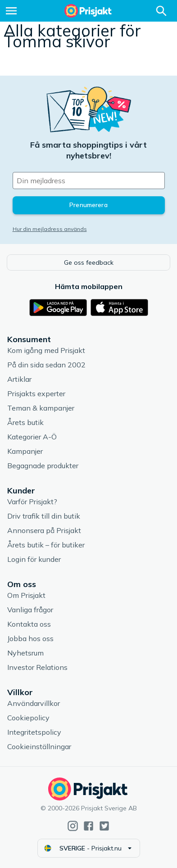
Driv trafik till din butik (44, 516)
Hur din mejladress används (50, 229)
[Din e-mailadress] (89, 181)
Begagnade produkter (43, 466)
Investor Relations (37, 667)
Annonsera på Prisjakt (44, 530)
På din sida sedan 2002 (46, 365)
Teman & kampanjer (41, 408)
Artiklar (19, 379)
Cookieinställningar (39, 746)
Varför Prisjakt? (32, 502)
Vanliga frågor (30, 610)
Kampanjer (25, 451)
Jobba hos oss (30, 638)
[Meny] (11, 11)
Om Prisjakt (26, 595)
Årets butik (25, 422)
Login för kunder (34, 559)
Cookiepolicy (28, 718)
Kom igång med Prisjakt (46, 350)
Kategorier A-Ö (32, 437)
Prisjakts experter (36, 393)
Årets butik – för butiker (46, 545)
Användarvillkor (34, 703)
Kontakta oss (29, 624)
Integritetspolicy (34, 732)
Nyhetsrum (25, 653)
